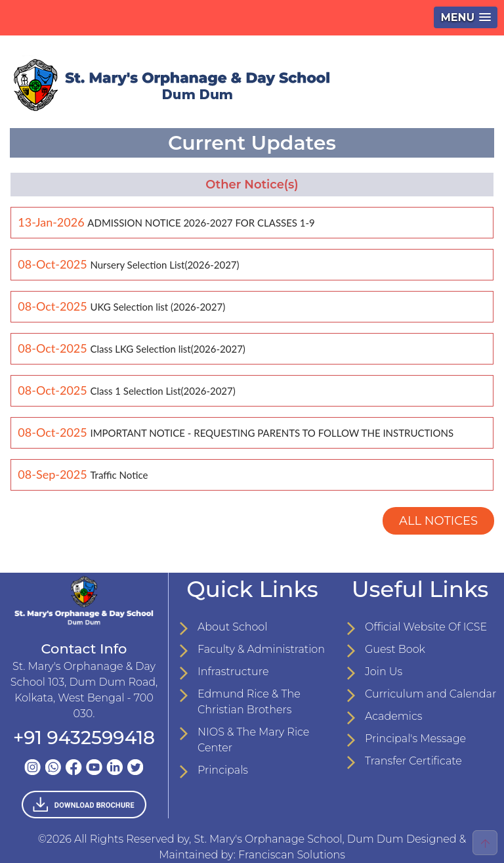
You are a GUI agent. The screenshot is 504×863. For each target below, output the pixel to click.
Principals (223, 770)
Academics (394, 716)
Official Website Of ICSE (426, 627)
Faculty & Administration (261, 649)
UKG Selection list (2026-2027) (157, 307)
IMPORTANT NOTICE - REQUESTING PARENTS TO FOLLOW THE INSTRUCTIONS (272, 433)
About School (232, 627)
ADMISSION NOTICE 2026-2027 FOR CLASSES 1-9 (201, 223)
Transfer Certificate (413, 761)
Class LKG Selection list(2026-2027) (167, 349)
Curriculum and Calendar (430, 694)
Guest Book (395, 649)
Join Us (384, 672)
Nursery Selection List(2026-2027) (164, 265)
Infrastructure (233, 672)
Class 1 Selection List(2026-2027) (162, 391)
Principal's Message (415, 739)
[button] (466, 17)
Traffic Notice (119, 475)
